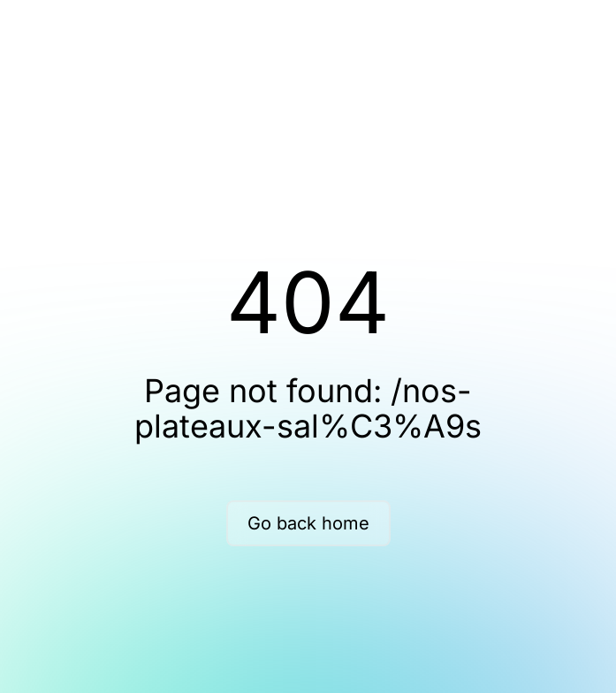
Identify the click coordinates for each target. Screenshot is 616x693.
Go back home (308, 523)
